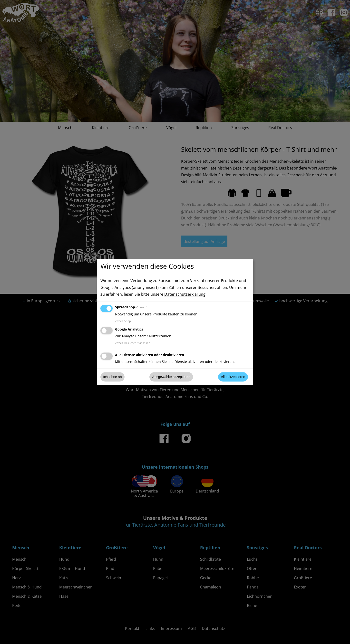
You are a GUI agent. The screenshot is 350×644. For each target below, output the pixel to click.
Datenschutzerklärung (185, 294)
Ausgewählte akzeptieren (171, 377)
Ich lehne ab (112, 377)
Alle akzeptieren (233, 377)
